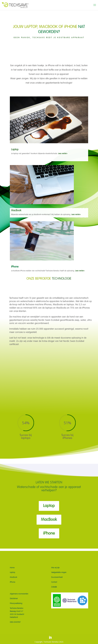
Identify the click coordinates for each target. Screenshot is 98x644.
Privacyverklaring (16, 603)
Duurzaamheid (57, 577)
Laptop (49, 506)
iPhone (49, 533)
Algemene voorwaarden (19, 594)
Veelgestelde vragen (59, 572)
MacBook (49, 520)
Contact (54, 582)
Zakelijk (54, 587)
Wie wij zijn (55, 568)
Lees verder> (63, 154)
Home (12, 568)
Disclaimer (14, 599)
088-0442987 (15, 622)
